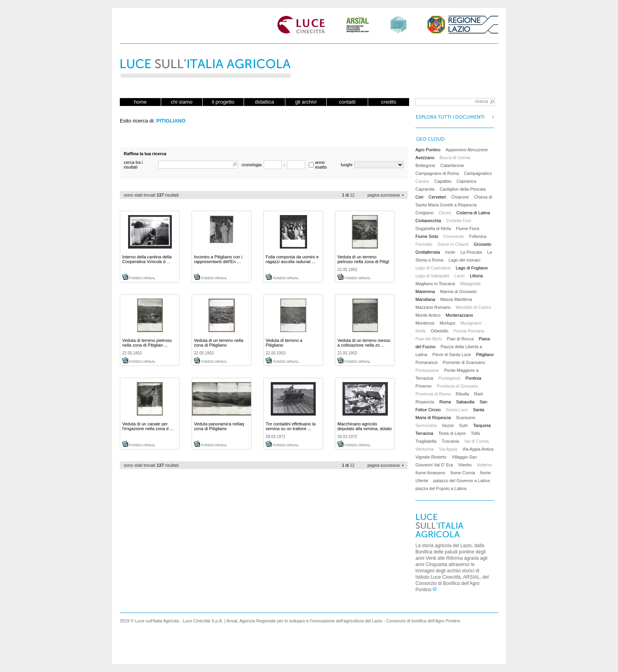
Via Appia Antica (478, 449)
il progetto (223, 102)
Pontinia (473, 378)
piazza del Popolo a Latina (441, 488)
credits (389, 102)
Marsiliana (425, 299)
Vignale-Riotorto (431, 457)
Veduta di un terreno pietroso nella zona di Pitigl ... (363, 262)
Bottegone (425, 165)
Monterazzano (460, 315)
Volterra (484, 465)
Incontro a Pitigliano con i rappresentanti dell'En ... (218, 259)
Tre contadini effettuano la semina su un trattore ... (291, 426)
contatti (347, 102)
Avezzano (425, 158)
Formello (424, 244)
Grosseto (483, 244)
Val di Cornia (477, 441)
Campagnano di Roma (437, 173)
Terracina (424, 433)
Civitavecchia (428, 221)
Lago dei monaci (464, 260)
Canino (422, 181)
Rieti (478, 394)
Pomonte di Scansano (464, 362)
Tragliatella (426, 441)
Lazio (460, 276)
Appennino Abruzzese (467, 150)
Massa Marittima (456, 299)
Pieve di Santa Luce (452, 355)
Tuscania (450, 441)
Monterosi (425, 323)
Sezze (448, 425)
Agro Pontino (428, 150)
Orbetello (440, 331)
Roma (445, 402)
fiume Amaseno (430, 473)
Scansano (466, 418)
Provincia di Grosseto (457, 386)
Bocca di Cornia (455, 158)
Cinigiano (424, 213)
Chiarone (460, 197)
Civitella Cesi (459, 221)
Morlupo (447, 323)
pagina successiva (383, 195)
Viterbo (465, 465)
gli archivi (306, 102)
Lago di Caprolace (433, 268)
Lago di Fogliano (472, 268)
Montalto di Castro (473, 307)
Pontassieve (427, 370)
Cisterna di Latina (473, 213)
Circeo (445, 213)
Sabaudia (465, 402)
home (141, 102)
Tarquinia (482, 425)
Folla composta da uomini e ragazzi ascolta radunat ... (292, 259)
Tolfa (475, 433)
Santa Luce (457, 410)
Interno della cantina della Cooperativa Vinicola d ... (147, 259)
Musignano (471, 323)
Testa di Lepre (452, 433)
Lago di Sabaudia (432, 276)
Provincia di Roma (433, 394)
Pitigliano (485, 355)
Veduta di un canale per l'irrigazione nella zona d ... (148, 426)
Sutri (464, 425)
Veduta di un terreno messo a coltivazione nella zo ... (364, 343)
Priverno (423, 386)
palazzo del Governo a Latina (461, 481)
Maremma (425, 291)
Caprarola (425, 189)
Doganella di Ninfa (433, 228)
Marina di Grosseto (459, 291)
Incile (450, 252)
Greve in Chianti (453, 244)
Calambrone (452, 165)
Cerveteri (437, 197)
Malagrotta (470, 284)
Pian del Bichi (429, 339)
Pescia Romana (469, 331)
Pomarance (426, 362)
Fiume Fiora (468, 228)
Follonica (478, 236)
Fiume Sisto (427, 236)
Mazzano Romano (433, 307)
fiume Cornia (463, 473)
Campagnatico (478, 173)
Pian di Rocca (460, 339)
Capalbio (443, 181)
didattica (264, 102)
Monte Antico (428, 315)
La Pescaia (471, 252)
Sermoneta (426, 425)
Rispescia (425, 402)
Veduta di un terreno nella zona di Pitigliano (219, 343)
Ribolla (462, 394)
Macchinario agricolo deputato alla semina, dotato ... (365, 429)
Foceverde (454, 236)
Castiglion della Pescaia (463, 189)
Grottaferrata (428, 252)
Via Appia (448, 449)
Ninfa (421, 331)
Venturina (424, 449)
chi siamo (182, 102)
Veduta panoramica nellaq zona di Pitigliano (219, 426)
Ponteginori (449, 378)
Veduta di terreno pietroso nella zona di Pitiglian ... (147, 343)
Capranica (466, 181)
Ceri (419, 197)
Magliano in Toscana (435, 284)
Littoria (476, 276)
